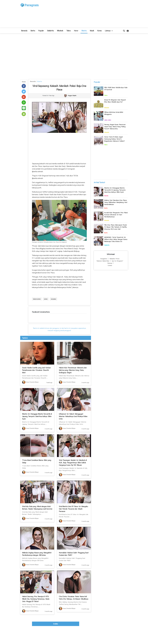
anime (46, 299)
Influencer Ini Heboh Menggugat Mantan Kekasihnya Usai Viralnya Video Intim (73, 416)
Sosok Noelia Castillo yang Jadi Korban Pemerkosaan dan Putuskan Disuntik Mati (36, 370)
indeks (56, 624)
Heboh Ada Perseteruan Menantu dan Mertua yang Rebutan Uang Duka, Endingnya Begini (73, 370)
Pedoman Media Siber (103, 261)
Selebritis (50, 31)
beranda (24, 31)
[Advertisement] (88, 15)
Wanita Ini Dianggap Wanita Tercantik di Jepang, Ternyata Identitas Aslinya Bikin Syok (37, 416)
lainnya (109, 31)
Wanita (84, 31)
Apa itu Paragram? (117, 261)
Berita (33, 31)
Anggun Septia (72, 96)
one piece (53, 299)
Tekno (69, 31)
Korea (99, 31)
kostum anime (37, 299)
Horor (76, 31)
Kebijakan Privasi (115, 259)
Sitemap (110, 263)
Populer (41, 31)
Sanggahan (104, 259)
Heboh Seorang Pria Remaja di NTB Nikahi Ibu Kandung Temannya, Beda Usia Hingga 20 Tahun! (36, 599)
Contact (110, 265)
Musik (92, 31)
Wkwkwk (60, 31)
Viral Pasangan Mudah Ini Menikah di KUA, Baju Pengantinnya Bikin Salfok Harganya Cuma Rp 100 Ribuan (73, 463)
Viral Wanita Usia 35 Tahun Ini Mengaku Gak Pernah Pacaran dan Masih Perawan (73, 509)
